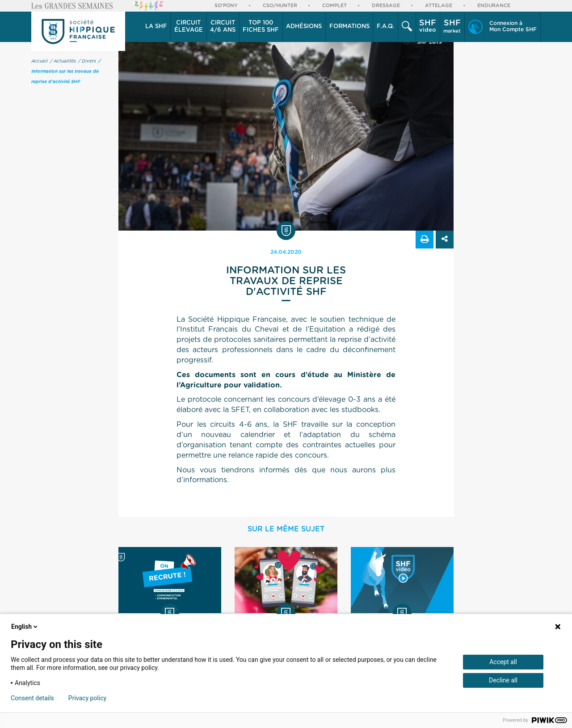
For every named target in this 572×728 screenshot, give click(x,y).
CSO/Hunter (280, 6)
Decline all (503, 680)
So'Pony (226, 6)
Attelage (439, 6)
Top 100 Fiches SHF (261, 27)
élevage (189, 26)
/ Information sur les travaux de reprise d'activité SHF (66, 72)
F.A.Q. (386, 27)
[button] (156, 27)
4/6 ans (223, 26)
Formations (349, 27)
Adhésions (304, 27)
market (452, 26)
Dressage (386, 6)
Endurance (494, 6)
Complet (334, 6)
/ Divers (87, 61)
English (25, 627)
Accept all (503, 662)
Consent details (32, 698)
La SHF (156, 27)
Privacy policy (87, 698)
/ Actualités (63, 61)
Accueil (40, 61)
